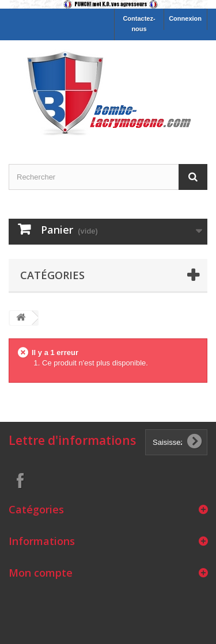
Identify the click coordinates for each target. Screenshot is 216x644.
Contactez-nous (139, 24)
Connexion (185, 18)
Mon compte (41, 573)
